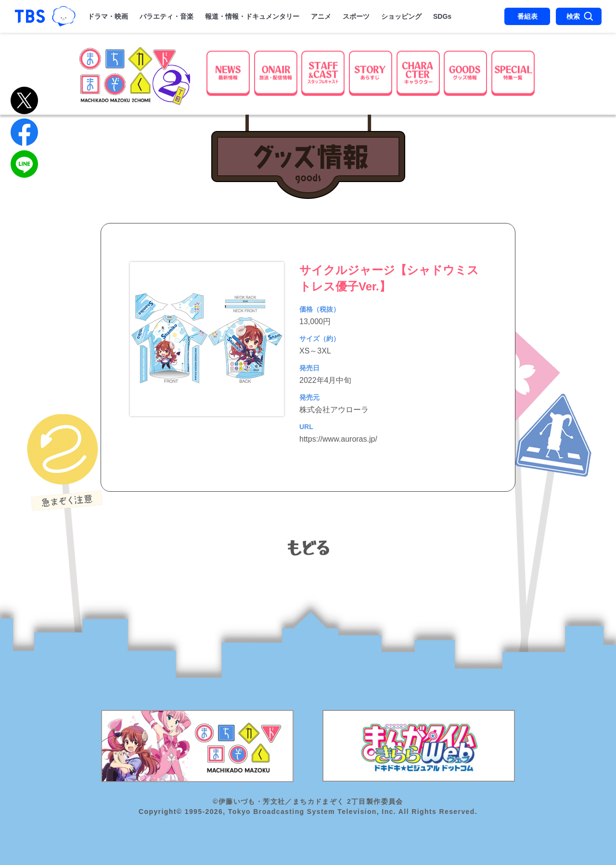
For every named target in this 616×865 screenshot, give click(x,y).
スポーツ (356, 16)
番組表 (527, 16)
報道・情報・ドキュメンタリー (252, 16)
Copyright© (160, 812)
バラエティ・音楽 (167, 16)
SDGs (442, 16)
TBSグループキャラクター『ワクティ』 (64, 16)
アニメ (321, 16)
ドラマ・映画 (108, 16)
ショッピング (401, 16)
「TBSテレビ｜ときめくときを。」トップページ (30, 16)
